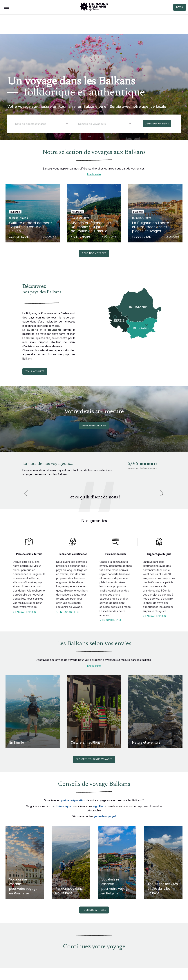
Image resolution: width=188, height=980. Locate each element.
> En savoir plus (24, 612)
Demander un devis (94, 426)
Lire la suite (94, 174)
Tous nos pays (35, 371)
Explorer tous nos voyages (94, 759)
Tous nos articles (94, 910)
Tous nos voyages (94, 253)
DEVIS (180, 7)
